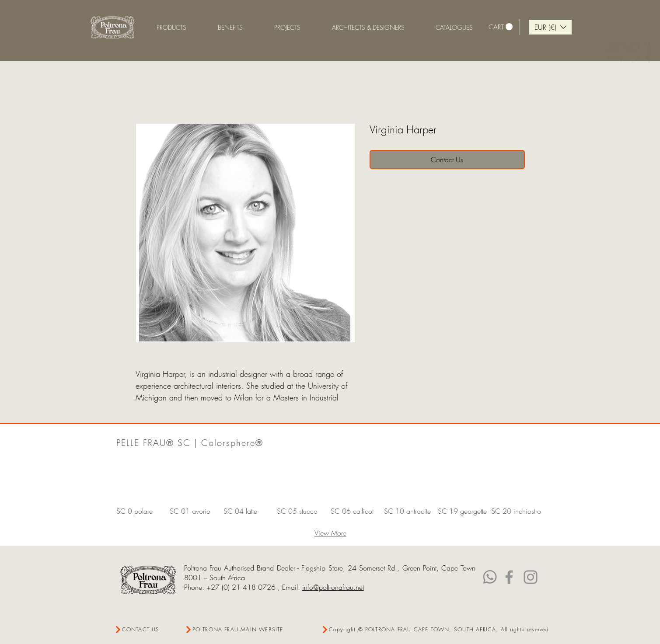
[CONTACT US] (146, 629)
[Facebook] (509, 577)
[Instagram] (531, 577)
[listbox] (550, 27)
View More (330, 533)
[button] (230, 27)
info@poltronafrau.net (333, 587)
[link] (501, 27)
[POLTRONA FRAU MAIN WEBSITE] (236, 629)
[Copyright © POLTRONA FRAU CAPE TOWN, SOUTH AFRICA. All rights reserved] (436, 629)
